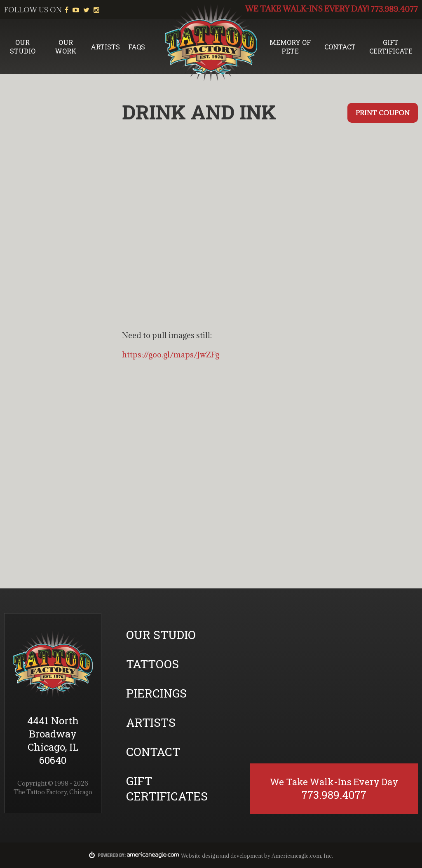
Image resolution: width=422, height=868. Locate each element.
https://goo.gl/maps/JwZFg (171, 355)
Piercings (156, 693)
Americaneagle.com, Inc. (302, 856)
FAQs (137, 47)
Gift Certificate (391, 47)
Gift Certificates (167, 789)
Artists (105, 47)
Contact (340, 47)
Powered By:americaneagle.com (134, 855)
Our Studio (23, 47)
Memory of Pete (290, 47)
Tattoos (152, 664)
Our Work (66, 47)
